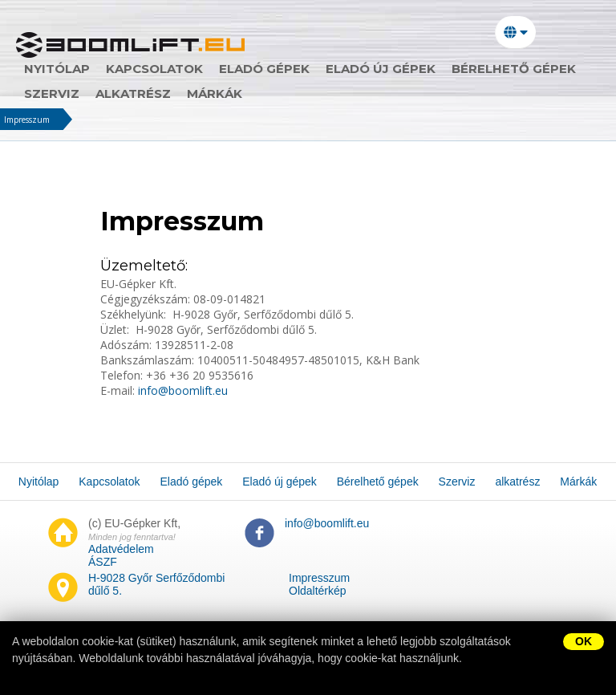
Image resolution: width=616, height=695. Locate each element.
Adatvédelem (121, 549)
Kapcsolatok (154, 69)
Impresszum (27, 120)
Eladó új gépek (381, 69)
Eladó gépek (264, 69)
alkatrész (133, 93)
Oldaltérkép (318, 591)
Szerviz (52, 93)
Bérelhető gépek (514, 69)
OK (584, 641)
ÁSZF (103, 562)
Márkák (215, 93)
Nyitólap (57, 69)
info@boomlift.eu (181, 390)
